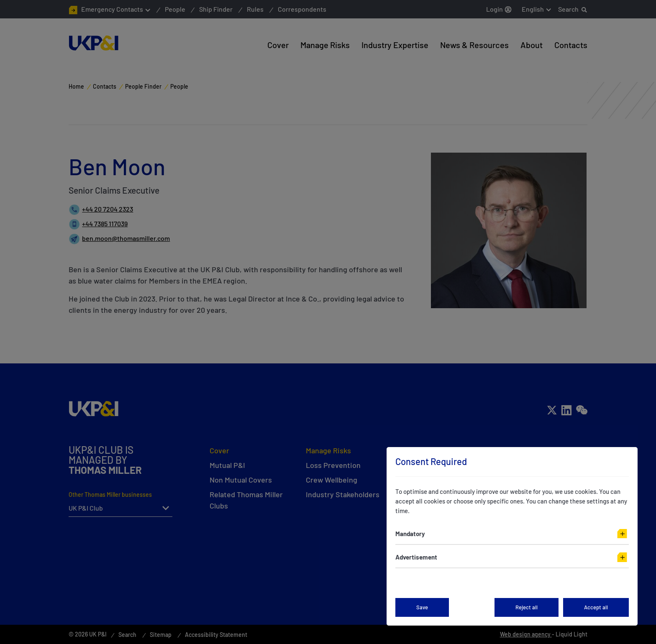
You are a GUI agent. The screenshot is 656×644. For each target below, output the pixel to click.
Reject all (527, 607)
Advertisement (416, 557)
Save (422, 607)
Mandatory (410, 534)
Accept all (596, 607)
